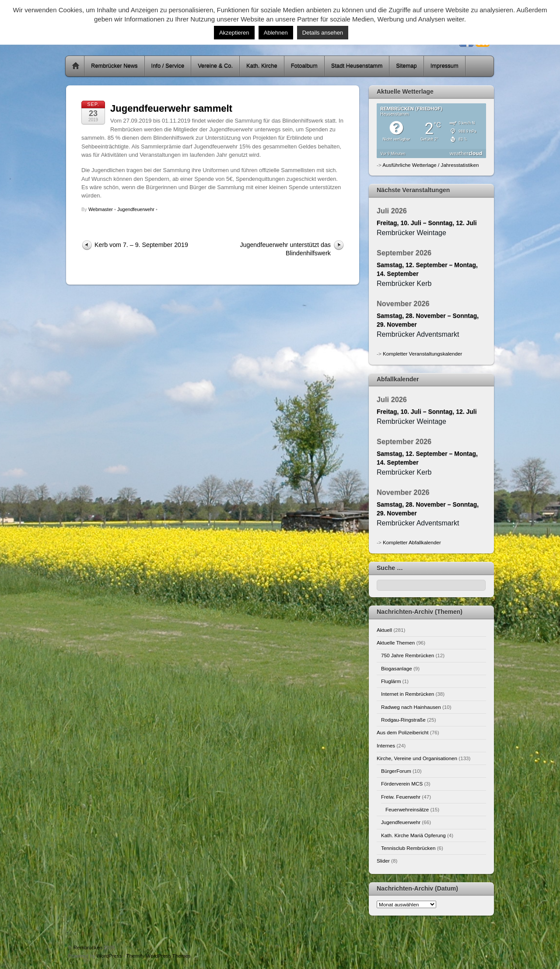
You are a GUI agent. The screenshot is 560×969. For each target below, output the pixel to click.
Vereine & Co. (215, 66)
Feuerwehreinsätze (407, 809)
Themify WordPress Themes (159, 956)
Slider (383, 861)
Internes (386, 745)
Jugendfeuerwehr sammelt (171, 108)
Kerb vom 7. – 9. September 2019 (141, 245)
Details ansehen (323, 33)
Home (76, 66)
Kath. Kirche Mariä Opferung (413, 835)
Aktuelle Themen (396, 643)
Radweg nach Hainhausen (411, 707)
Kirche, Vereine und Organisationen (417, 758)
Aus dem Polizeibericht (403, 732)
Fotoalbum (304, 66)
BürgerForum (396, 771)
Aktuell (384, 630)
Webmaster (101, 209)
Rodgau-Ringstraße (403, 720)
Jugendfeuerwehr (136, 209)
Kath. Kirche (262, 66)
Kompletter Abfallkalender (412, 542)
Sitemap (406, 66)
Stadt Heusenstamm (357, 66)
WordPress (109, 956)
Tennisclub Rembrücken (408, 848)
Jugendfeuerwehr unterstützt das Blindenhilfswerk (285, 249)
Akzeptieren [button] (234, 33)
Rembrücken (88, 947)
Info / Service (168, 66)
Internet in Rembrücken (408, 694)
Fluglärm (391, 681)
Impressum (444, 66)
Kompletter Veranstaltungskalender (422, 354)
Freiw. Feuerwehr (401, 797)
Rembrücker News (114, 66)
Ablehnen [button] (276, 33)
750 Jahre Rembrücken (408, 655)
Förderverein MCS (402, 784)
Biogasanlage (397, 668)
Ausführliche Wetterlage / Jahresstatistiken (430, 165)
